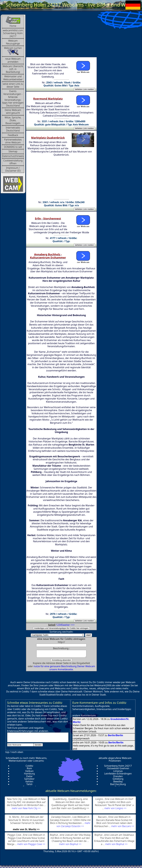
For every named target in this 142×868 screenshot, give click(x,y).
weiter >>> (69, 625)
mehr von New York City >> (26, 810)
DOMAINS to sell (13, 147)
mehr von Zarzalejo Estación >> (73, 826)
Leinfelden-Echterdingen (118, 775)
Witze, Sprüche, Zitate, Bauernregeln (13, 120)
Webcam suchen (13, 51)
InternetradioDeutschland (13, 129)
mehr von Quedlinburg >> (75, 810)
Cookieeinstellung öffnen (13, 162)
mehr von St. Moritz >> (26, 831)
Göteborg (118, 780)
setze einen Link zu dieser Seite (13, 85)
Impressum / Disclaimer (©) (13, 169)
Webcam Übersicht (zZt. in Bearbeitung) (13, 69)
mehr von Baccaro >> (123, 827)
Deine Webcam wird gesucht (13, 111)
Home (13, 22)
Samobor (29, 780)
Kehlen (29, 783)
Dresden (118, 778)
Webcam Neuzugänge (13, 42)
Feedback (13, 135)
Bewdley (118, 783)
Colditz (29, 767)
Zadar (29, 778)
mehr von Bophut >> (70, 845)
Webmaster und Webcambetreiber (13, 78)
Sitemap (13, 151)
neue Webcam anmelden (13, 60)
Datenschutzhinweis (13, 156)
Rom (29, 770)
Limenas (118, 772)
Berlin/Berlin (116, 737)
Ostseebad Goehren (118, 770)
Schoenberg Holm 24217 (118, 767)
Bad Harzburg (118, 786)
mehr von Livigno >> (115, 810)
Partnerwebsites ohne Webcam (13, 141)
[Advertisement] (67, 35)
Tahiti (29, 786)
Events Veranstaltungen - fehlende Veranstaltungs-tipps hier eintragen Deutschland (13, 98)
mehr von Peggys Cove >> (31, 845)
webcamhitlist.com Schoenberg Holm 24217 (13, 33)
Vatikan (29, 772)
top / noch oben (14, 753)
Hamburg (29, 775)
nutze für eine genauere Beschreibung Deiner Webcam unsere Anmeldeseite (64, 669)
